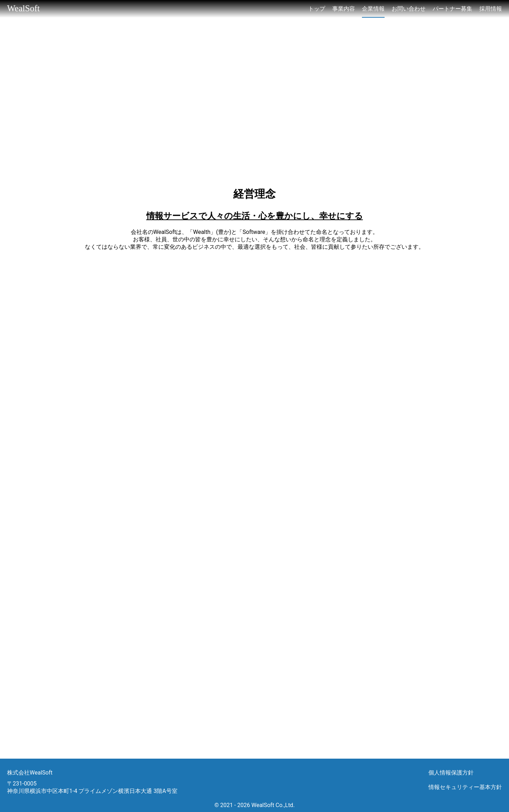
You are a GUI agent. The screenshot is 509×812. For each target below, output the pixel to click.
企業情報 (373, 9)
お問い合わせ (409, 9)
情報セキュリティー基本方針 (465, 787)
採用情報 (491, 9)
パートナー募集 (452, 9)
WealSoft (23, 8)
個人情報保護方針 (451, 773)
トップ (317, 9)
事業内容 (344, 9)
